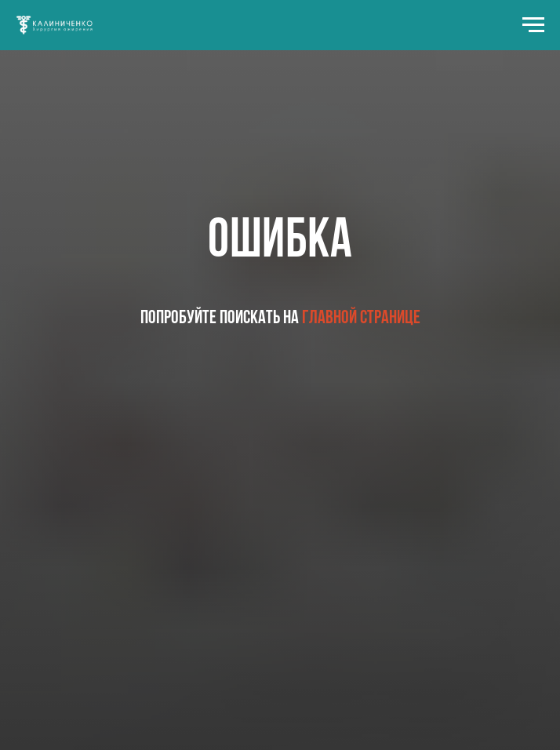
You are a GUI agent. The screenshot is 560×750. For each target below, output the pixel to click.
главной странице (361, 319)
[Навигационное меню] (533, 25)
